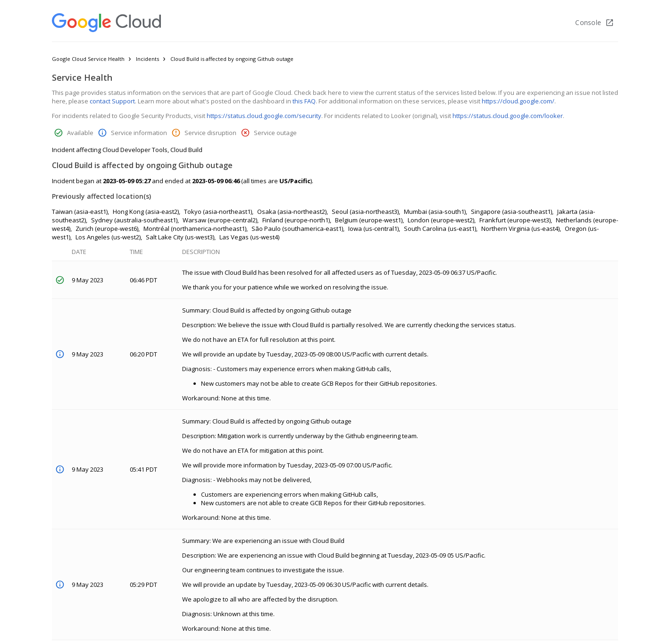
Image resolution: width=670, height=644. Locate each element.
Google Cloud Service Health (88, 59)
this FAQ (304, 101)
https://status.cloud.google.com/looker (508, 116)
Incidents (147, 59)
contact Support (112, 101)
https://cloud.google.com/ (518, 101)
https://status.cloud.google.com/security (264, 116)
